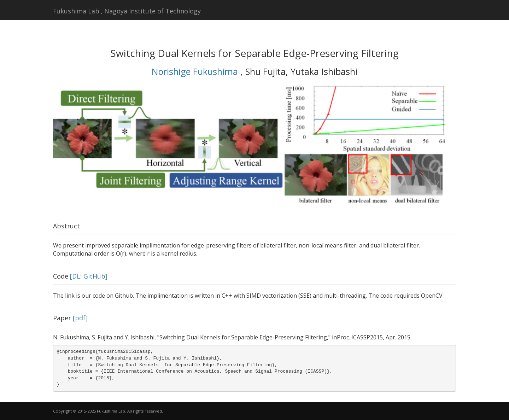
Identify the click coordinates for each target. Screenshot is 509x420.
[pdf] (80, 318)
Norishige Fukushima (196, 71)
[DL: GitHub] (89, 276)
